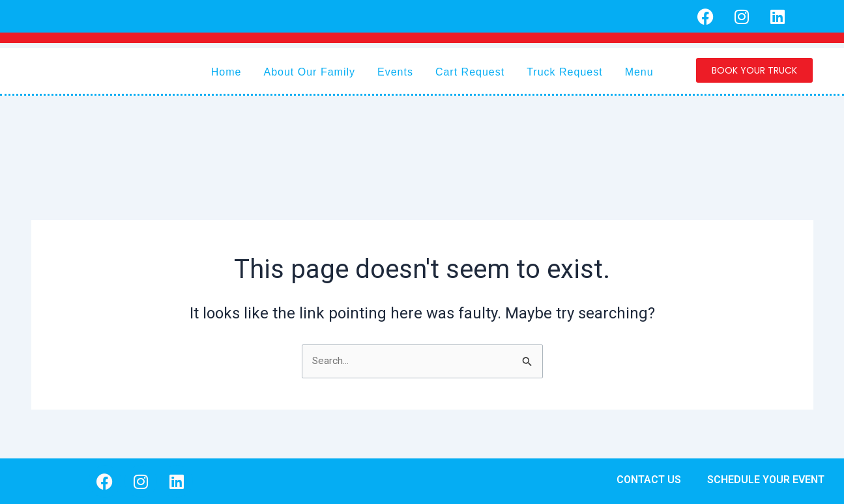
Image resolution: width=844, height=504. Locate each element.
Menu (639, 72)
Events (395, 72)
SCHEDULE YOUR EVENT (766, 480)
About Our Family (310, 72)
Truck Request (564, 72)
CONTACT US (649, 480)
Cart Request (470, 72)
